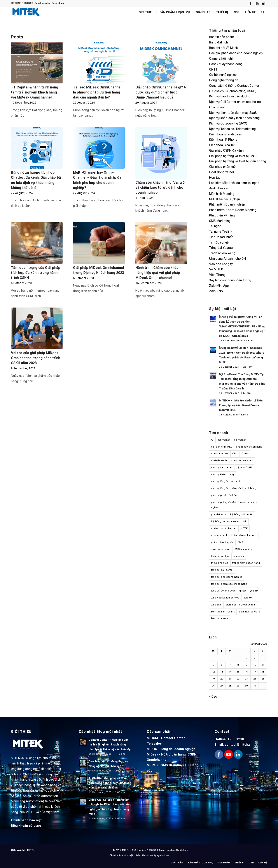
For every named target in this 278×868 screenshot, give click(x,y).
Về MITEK (216, 269)
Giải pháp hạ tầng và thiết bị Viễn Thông (238, 161)
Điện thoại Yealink (222, 145)
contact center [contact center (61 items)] (220, 454)
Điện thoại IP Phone (223, 140)
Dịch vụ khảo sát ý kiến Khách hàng (234, 118)
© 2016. (117, 850)
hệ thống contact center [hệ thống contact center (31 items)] (225, 521)
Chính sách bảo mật (26, 820)
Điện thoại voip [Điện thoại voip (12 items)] (219, 618)
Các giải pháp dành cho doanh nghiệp (236, 53)
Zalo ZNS (216, 291)
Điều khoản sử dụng (26, 826)
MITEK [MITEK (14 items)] (244, 528)
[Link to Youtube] (257, 3)
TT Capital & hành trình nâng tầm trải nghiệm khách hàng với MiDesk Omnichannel (35, 92)
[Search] (263, 12)
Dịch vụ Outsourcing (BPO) (228, 123)
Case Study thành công (226, 64)
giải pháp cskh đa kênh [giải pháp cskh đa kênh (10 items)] (225, 495)
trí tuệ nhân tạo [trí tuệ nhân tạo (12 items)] (220, 563)
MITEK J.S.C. (130, 850)
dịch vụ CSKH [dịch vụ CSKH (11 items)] (244, 468)
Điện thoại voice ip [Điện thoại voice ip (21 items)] (249, 612)
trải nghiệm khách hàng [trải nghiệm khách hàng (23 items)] (246, 563)
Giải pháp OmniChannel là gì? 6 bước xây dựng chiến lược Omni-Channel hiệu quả (161, 92)
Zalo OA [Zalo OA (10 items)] (248, 598)
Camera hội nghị (221, 59)
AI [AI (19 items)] (212, 440)
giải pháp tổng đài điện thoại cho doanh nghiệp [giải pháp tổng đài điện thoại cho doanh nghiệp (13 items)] (234, 505)
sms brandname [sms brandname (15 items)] (221, 549)
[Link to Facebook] (251, 3)
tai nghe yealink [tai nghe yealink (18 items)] (220, 556)
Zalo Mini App (219, 286)
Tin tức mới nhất (221, 237)
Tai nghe (215, 226)
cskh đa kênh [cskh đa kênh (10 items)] (219, 461)
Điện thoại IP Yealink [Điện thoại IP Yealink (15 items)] (223, 612)
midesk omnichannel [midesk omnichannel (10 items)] (224, 528)
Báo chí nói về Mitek (223, 48)
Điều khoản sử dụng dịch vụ (152, 855)
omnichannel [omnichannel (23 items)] (219, 535)
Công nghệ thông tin (224, 80)
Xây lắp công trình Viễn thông (230, 280)
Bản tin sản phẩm (222, 37)
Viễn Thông (217, 275)
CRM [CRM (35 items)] (235, 454)
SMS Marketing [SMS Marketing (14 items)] (243, 549)
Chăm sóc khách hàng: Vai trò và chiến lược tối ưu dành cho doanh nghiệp (160, 188)
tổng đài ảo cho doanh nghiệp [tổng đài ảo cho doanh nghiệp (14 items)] (228, 591)
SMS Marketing (220, 221)
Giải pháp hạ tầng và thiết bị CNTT (233, 156)
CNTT (213, 69)
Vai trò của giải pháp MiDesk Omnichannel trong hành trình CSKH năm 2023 (36, 358)
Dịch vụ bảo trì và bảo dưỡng (230, 96)
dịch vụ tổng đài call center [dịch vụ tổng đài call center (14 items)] (227, 481)
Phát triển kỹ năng (222, 215)
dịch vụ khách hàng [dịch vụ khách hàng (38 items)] (222, 475)
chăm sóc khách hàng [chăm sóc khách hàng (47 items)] (249, 447)
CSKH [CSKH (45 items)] (245, 454)
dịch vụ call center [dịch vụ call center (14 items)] (222, 468)
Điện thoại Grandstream (226, 134)
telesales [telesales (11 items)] (239, 556)
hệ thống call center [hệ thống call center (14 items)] (242, 514)
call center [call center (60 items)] (224, 440)
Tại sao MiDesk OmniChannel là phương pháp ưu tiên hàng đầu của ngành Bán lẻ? (97, 92)
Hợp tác (215, 178)
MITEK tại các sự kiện (225, 199)
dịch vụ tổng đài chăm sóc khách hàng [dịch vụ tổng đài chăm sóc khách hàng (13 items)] (234, 488)
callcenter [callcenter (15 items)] (240, 440)
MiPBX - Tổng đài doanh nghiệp (171, 749)
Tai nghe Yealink (221, 232)
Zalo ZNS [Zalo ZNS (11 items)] (216, 605)
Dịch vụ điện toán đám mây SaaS (233, 113)
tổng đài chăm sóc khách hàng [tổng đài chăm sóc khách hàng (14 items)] (229, 584)
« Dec (213, 697)
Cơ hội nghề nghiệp (223, 75)
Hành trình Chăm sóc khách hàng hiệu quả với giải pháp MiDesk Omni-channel (158, 273)
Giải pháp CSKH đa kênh (226, 150)
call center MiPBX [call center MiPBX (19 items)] (221, 447)
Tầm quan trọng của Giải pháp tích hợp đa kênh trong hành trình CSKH (36, 273)
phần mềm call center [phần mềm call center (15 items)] (244, 535)
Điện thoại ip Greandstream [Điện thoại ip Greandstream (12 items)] (241, 605)
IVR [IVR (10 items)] (245, 521)
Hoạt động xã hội (221, 172)
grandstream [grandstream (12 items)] (219, 514)
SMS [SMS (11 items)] (240, 542)
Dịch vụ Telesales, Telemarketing (232, 129)
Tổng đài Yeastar (221, 248)
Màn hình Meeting (222, 194)
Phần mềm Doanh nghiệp (227, 204)
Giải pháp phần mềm (224, 167)
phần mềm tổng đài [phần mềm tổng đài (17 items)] (222, 542)
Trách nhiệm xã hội (223, 253)
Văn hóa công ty (221, 264)
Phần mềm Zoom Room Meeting (233, 210)
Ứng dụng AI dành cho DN (227, 259)
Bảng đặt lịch (219, 42)
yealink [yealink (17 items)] (254, 591)
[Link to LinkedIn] (264, 3)
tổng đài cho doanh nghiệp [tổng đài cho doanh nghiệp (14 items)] (227, 577)
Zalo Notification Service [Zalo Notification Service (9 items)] (225, 598)
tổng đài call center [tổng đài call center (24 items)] (222, 570)
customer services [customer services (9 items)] (242, 461)
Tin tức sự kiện (220, 242)
